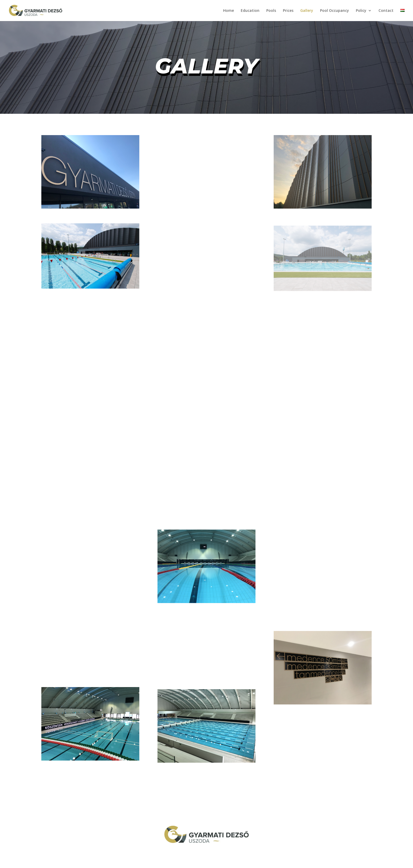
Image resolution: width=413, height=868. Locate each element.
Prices (288, 11)
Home (228, 11)
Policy (361, 11)
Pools (271, 11)
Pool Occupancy (335, 11)
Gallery (307, 11)
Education (250, 11)
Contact (386, 11)
